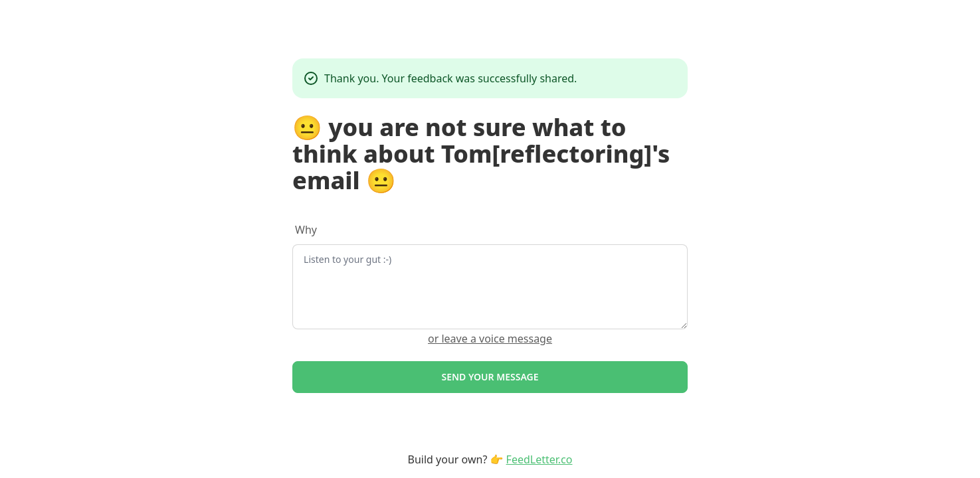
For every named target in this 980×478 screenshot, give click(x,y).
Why (306, 230)
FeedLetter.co (539, 459)
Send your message (490, 377)
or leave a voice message (490, 339)
